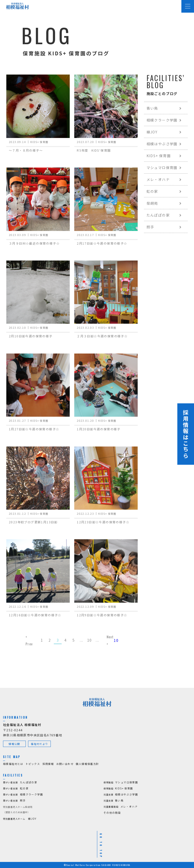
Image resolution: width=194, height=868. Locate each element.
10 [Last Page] (116, 640)
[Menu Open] (188, 6)
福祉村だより (39, 744)
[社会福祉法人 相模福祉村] (17, 6)
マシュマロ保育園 (162, 168)
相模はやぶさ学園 (162, 144)
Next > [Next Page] (110, 640)
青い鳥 (152, 108)
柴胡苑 (152, 203)
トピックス (33, 764)
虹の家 (152, 191)
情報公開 (14, 744)
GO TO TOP (101, 846)
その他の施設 (112, 813)
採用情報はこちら (186, 434)
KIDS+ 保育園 (159, 156)
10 (90, 640)
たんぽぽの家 (158, 215)
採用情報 (48, 764)
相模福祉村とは (13, 764)
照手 (150, 227)
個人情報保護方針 (87, 764)
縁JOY (152, 132)
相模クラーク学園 (162, 120)
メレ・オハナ (158, 179)
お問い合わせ (65, 764)
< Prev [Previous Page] (29, 640)
